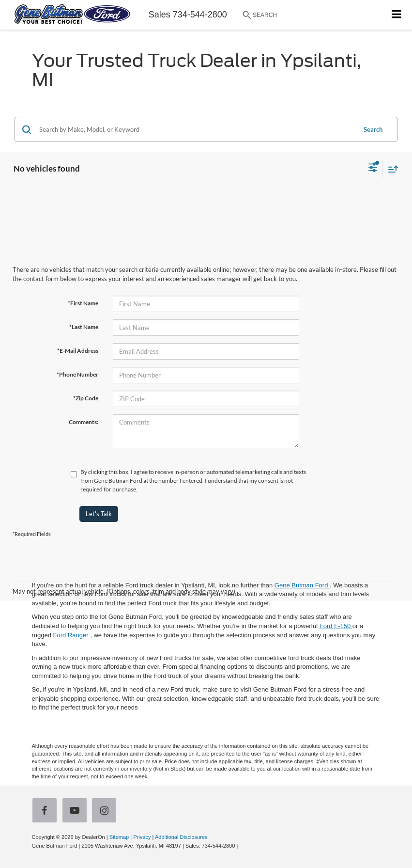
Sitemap (119, 837)
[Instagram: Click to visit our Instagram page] (106, 812)
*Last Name (84, 327)
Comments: (84, 422)
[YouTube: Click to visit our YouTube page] (76, 812)
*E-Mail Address (78, 351)
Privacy (142, 837)
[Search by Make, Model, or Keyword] (196, 129)
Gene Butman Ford (302, 585)
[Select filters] (373, 169)
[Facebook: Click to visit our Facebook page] (46, 812)
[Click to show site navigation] (397, 15)
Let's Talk (99, 514)
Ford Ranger (72, 635)
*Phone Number (77, 374)
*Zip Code (86, 398)
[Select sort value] (391, 169)
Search (373, 129)
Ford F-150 (336, 626)
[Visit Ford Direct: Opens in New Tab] (242, 846)
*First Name (83, 303)
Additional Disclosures (181, 837)
